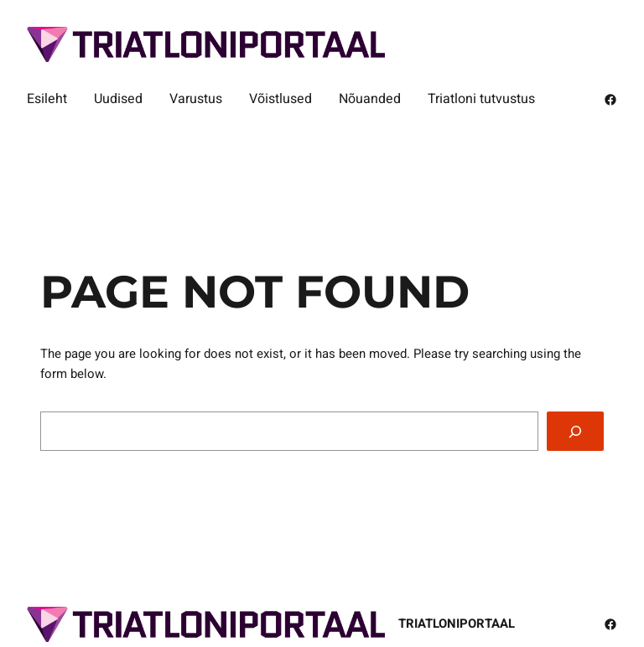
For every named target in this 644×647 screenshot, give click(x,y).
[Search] (575, 432)
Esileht (47, 99)
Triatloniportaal (457, 624)
